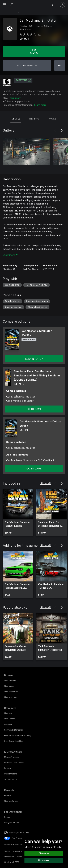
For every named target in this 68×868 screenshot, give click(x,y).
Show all (46, 483)
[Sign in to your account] (62, 5)
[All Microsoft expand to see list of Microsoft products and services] (4, 5)
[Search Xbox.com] (12, 5)
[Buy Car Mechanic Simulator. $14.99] (34, 52)
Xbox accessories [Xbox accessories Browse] (11, 697)
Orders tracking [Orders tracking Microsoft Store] (11, 774)
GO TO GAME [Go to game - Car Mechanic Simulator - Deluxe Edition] (34, 468)
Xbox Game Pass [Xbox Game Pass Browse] (11, 691)
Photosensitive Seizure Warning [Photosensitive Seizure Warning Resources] (18, 735)
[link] (18, 512)
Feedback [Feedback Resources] (8, 724)
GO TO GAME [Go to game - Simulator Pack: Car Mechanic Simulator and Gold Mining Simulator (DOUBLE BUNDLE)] (34, 409)
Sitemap (8, 851)
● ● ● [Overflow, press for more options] (60, 65)
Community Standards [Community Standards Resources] (13, 730)
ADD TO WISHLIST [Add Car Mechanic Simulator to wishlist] (27, 65)
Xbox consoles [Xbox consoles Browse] (10, 680)
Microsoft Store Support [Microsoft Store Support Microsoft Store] (14, 763)
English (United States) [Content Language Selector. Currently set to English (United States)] (19, 832)
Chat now (44, 854)
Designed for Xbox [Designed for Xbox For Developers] (12, 822)
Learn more (15, 98)
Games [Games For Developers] (7, 817)
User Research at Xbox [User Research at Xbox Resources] (14, 741)
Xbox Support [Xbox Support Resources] (10, 719)
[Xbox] (9, 12)
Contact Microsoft (21, 851)
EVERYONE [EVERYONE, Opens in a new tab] (23, 80)
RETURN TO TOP (34, 359)
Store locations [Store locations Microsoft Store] (10, 779)
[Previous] (55, 130)
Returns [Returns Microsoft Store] (7, 768)
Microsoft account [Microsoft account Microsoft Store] (12, 757)
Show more (10, 255)
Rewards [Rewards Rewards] (8, 795)
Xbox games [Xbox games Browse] (9, 686)
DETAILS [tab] (16, 119)
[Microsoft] (34, 3)
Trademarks (9, 857)
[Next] (62, 130)
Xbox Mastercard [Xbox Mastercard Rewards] (11, 801)
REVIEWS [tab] (34, 119)
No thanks (44, 861)
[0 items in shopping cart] (54, 5)
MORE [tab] (52, 119)
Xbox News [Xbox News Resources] (9, 713)
